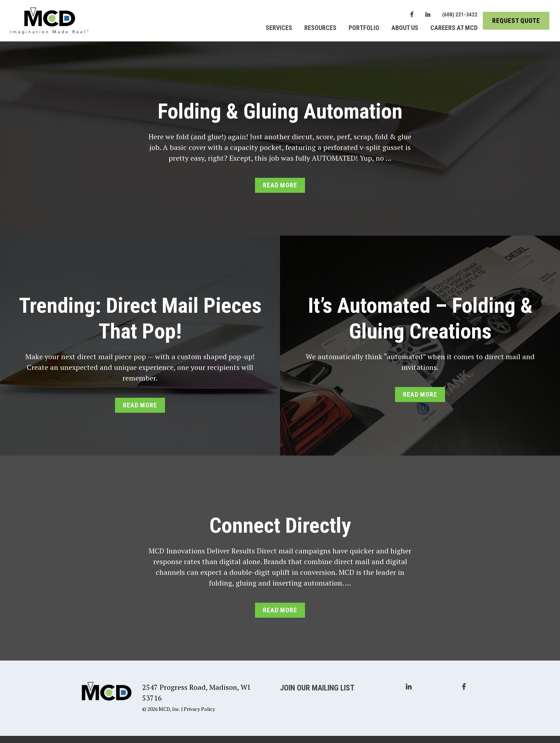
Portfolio (364, 28)
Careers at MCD (454, 28)
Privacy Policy (199, 709)
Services (279, 28)
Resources (320, 28)
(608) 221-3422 (460, 15)
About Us (405, 28)
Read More (280, 185)
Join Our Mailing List (317, 688)
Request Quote (516, 21)
